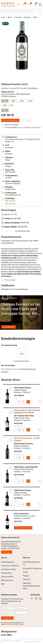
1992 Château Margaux (23, 490)
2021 (25, 84)
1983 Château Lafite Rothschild (26, 467)
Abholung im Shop (10, 120)
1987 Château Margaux (23, 388)
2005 (13, 101)
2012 (22, 101)
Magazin (26, 576)
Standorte (27, 579)
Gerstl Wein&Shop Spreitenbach (30, 127)
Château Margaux (20, 390)
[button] (40, 11)
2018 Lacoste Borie (21, 514)
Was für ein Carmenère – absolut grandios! (27, 439)
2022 (5, 105)
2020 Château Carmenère (24, 443)
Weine (10, 17)
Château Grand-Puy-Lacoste (25, 516)
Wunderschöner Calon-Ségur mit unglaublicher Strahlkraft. (27, 411)
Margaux (8, 166)
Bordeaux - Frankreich (22, 392)
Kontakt (7, 552)
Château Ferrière (8, 92)
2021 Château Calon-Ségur (24, 416)
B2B (3, 584)
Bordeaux (27, 17)
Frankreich (18, 17)
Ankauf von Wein (7, 577)
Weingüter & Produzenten (32, 568)
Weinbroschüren (7, 580)
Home (3, 17)
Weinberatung (6, 573)
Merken (26, 120)
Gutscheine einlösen (9, 569)
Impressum (27, 641)
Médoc (35, 17)
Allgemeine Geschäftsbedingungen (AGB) (31, 586)
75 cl (5, 110)
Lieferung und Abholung (10, 566)
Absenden (7, 618)
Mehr (12, 105)
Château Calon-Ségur (22, 418)
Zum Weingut (8, 327)
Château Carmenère (21, 446)
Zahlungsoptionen (8, 562)
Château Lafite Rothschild (24, 469)
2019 (30, 101)
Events (25, 572)
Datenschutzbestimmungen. (15, 624)
